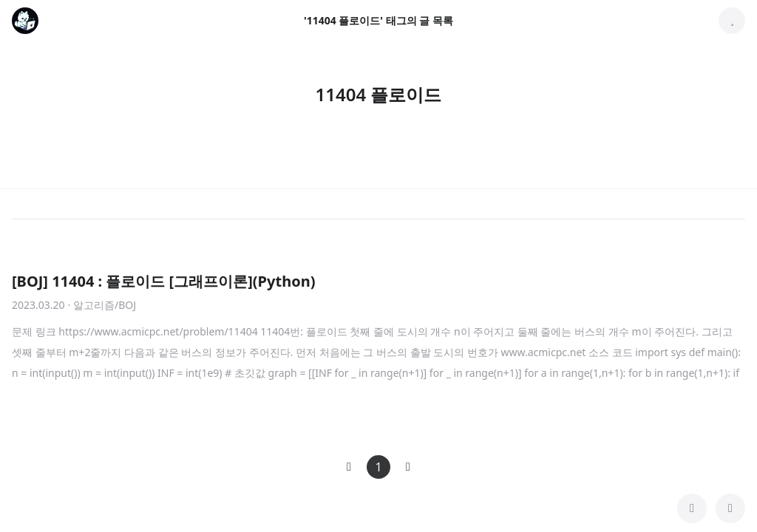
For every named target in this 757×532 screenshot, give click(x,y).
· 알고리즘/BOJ (102, 305)
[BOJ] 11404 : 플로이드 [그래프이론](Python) (163, 281)
